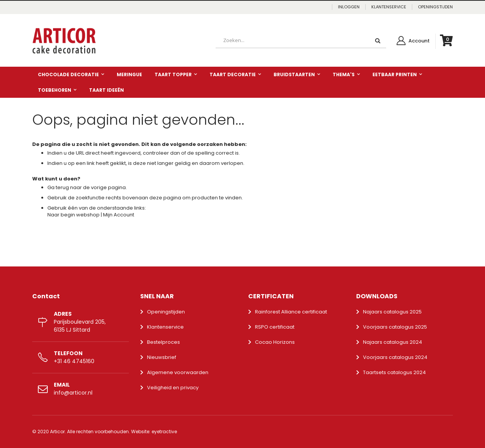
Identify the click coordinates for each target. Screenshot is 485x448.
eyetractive (164, 432)
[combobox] (301, 41)
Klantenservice (165, 327)
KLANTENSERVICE (389, 7)
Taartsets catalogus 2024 (394, 372)
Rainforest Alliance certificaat (291, 312)
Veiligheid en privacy (173, 388)
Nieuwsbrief (162, 357)
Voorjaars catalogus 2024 (395, 357)
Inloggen (349, 7)
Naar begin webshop (74, 215)
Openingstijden (166, 312)
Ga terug (58, 187)
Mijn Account (119, 215)
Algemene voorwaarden (178, 372)
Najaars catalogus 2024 (393, 342)
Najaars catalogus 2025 (392, 312)
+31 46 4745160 (74, 361)
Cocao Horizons (275, 342)
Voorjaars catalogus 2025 (395, 327)
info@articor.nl (73, 393)
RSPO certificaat (275, 327)
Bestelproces (163, 342)
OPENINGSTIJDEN (435, 7)
